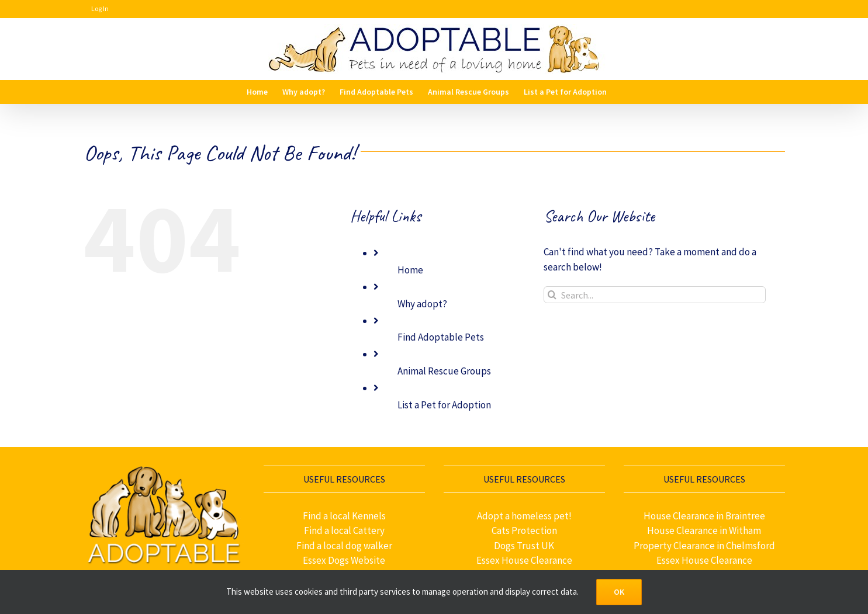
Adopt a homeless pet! (524, 516)
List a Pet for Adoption (444, 405)
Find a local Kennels (344, 516)
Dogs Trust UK (524, 546)
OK (619, 592)
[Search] (552, 295)
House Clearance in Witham (704, 530)
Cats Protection (524, 530)
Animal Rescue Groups (444, 371)
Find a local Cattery (344, 530)
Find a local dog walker (344, 546)
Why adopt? (422, 304)
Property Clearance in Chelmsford (704, 546)
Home (410, 270)
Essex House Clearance (524, 560)
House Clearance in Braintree (704, 516)
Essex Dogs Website (344, 560)
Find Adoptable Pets (441, 337)
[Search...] (655, 295)
